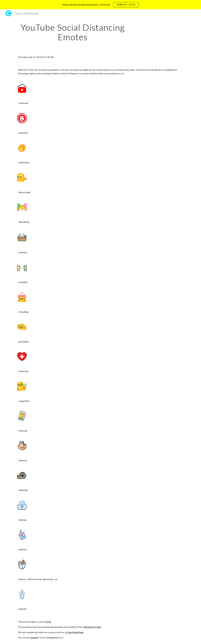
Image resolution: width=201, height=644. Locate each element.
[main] (73, 32)
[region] (100, 5)
